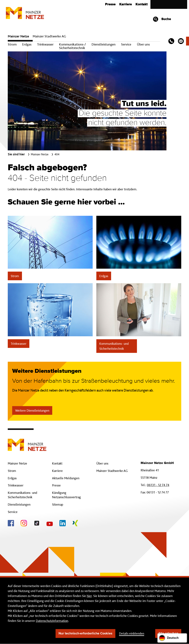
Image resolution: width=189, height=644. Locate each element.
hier (89, 596)
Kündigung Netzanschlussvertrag (66, 495)
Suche (162, 19)
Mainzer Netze (18, 36)
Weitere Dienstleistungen (32, 410)
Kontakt (141, 4)
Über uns (143, 44)
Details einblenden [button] (132, 633)
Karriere (126, 4)
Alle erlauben (168, 633)
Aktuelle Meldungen (66, 478)
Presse (110, 4)
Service (126, 44)
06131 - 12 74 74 (158, 485)
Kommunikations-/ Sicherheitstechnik (72, 46)
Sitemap (58, 504)
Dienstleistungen (104, 44)
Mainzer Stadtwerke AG (49, 36)
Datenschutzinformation (52, 621)
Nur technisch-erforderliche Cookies (85, 633)
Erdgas (27, 44)
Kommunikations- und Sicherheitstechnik (114, 346)
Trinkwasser (45, 44)
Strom (12, 44)
